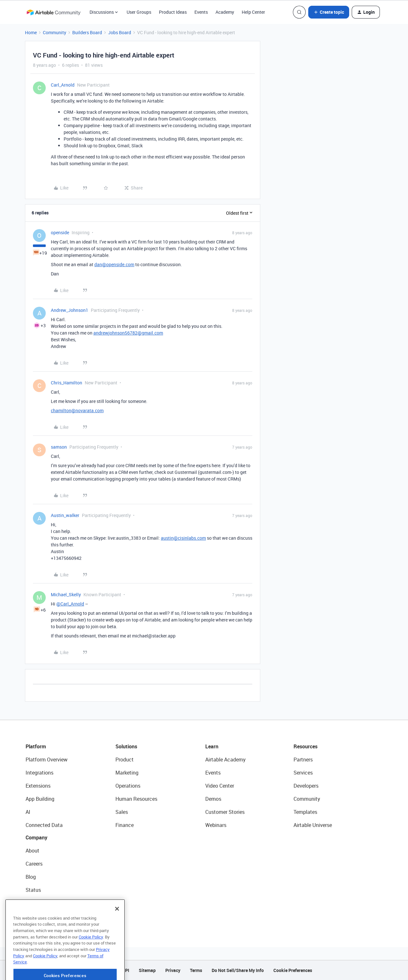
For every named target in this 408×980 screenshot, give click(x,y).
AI (28, 812)
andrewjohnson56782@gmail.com (128, 333)
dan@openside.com (114, 264)
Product (125, 760)
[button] (329, 12)
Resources (306, 746)
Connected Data (44, 825)
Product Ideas (173, 12)
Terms (196, 970)
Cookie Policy (91, 956)
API (126, 970)
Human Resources (136, 799)
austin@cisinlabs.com (183, 538)
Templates (305, 812)
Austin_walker (65, 515)
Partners (303, 760)
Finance (125, 825)
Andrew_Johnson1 (70, 310)
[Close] (117, 928)
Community (55, 32)
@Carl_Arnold (70, 604)
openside (60, 232)
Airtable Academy (225, 760)
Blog (31, 877)
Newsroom (38, 903)
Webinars (216, 825)
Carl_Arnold (63, 85)
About (32, 851)
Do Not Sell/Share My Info (238, 970)
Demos (213, 799)
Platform (36, 746)
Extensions (38, 786)
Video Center (220, 786)
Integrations (39, 773)
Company (36, 837)
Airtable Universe (313, 825)
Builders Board (87, 32)
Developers (306, 786)
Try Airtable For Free (48, 916)
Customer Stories (225, 812)
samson (59, 447)
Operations (128, 786)
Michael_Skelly (66, 594)
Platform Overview (47, 760)
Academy (225, 12)
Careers (34, 864)
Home (31, 32)
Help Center (253, 12)
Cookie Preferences (293, 970)
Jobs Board (120, 32)
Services (303, 773)
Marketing (127, 773)
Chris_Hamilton (67, 383)
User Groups (139, 12)
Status (33, 890)
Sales (122, 812)
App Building (40, 799)
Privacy (173, 970)
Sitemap (147, 970)
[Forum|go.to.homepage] (53, 12)
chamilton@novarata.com (77, 410)
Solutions (126, 746)
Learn (212, 746)
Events (201, 12)
